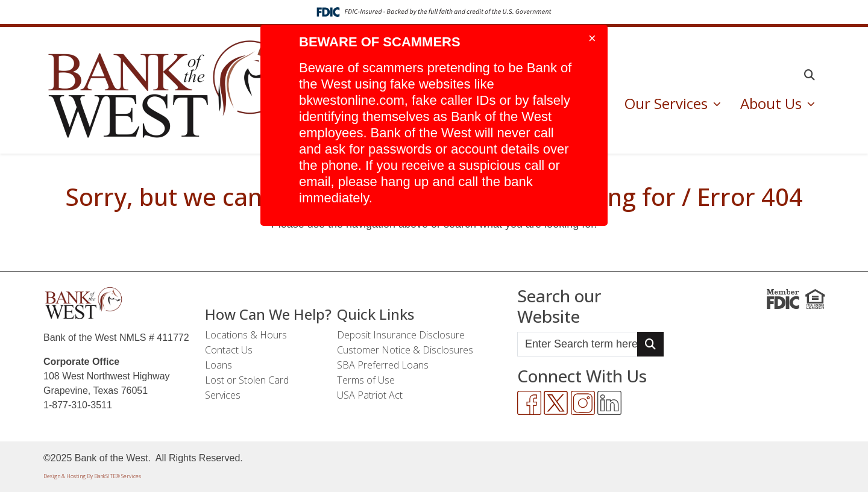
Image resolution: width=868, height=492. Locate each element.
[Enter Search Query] (577, 344)
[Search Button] (650, 344)
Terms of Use (366, 380)
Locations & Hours (246, 335)
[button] (810, 75)
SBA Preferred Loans (383, 365)
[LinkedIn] (609, 403)
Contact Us (229, 350)
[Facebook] (529, 403)
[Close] (592, 39)
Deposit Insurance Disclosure (401, 335)
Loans (219, 365)
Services (223, 395)
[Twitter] (556, 403)
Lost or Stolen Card (247, 380)
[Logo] (169, 90)
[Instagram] (583, 403)
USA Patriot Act (370, 395)
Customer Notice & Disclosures (405, 350)
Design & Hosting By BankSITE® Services (92, 476)
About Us (773, 103)
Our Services (668, 103)
